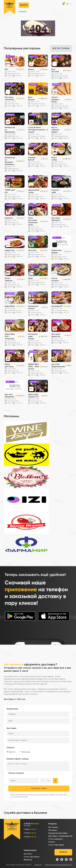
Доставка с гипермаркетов (60, 836)
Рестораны (53, 827)
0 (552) (30, 829)
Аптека (52, 842)
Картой (11, 752)
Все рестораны (61, 48)
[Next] (71, 414)
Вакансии (28, 860)
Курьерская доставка (58, 833)
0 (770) (30, 833)
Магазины (53, 830)
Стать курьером (55, 839)
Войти (24, 5)
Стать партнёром (56, 845)
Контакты (28, 854)
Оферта (38, 865)
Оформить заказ (39, 789)
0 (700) (30, 837)
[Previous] (68, 414)
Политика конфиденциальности (58, 865)
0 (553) (31, 825)
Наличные (25, 752)
